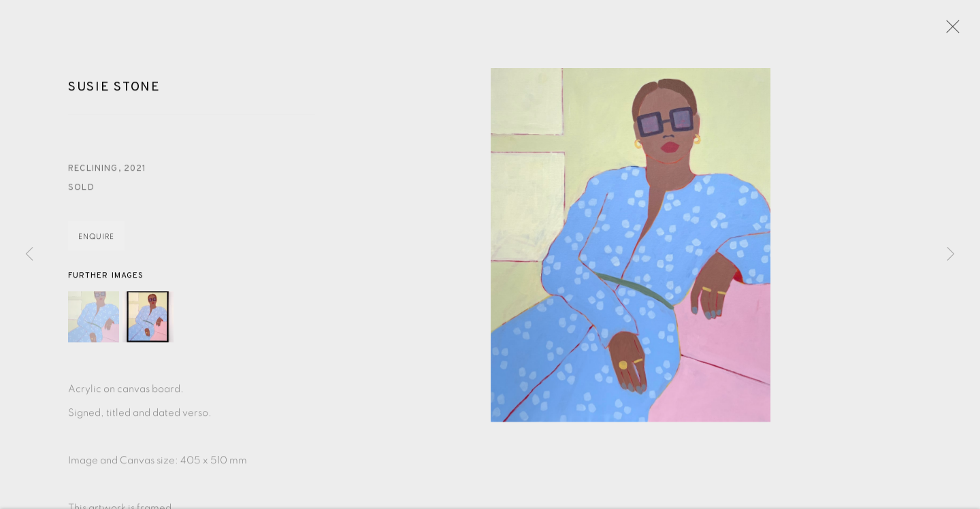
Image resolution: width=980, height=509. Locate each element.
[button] (94, 319)
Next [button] (951, 255)
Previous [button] (29, 255)
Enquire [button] (96, 239)
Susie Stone (114, 89)
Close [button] (949, 31)
